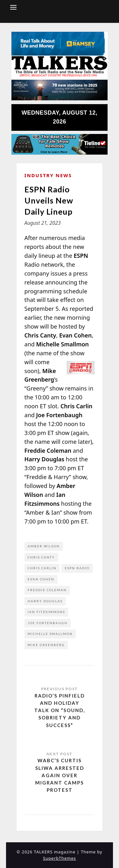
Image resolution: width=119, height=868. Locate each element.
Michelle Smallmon (50, 634)
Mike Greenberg (46, 645)
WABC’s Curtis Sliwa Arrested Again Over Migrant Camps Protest (60, 775)
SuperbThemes (59, 858)
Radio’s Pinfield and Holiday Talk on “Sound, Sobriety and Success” (60, 710)
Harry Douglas (45, 601)
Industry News (48, 175)
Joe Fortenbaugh (48, 623)
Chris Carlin (42, 568)
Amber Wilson (44, 546)
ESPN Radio (77, 568)
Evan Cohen (41, 579)
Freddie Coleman (47, 590)
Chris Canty (41, 557)
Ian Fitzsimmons (46, 612)
